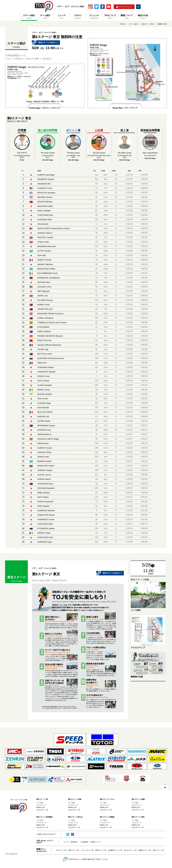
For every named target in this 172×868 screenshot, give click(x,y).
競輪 (85, 860)
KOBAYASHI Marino (46, 515)
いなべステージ (86, 851)
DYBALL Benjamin (46, 318)
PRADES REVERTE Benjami (50, 336)
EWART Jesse (44, 390)
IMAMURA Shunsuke (47, 246)
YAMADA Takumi (45, 233)
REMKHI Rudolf (44, 461)
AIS (106, 179)
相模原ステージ (144, 851)
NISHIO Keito (43, 457)
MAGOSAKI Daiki (45, 206)
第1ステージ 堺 (42, 799)
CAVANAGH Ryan (45, 484)
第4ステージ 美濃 (138, 799)
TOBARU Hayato (45, 470)
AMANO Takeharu (45, 264)
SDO (106, 202)
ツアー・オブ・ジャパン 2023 (44, 7)
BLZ (106, 184)
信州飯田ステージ (114, 851)
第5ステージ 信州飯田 (45, 817)
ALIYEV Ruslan (44, 251)
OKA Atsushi (43, 224)
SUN (106, 367)
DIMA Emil (42, 363)
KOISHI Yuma (44, 376)
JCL (106, 224)
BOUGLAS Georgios (47, 193)
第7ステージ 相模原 (107, 817)
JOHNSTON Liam (45, 309)
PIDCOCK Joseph (45, 237)
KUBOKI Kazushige (46, 175)
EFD (106, 233)
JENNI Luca (43, 296)
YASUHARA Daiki (45, 524)
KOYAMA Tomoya (45, 300)
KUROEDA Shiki (45, 220)
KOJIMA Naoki (44, 421)
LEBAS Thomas (45, 260)
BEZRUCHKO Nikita (46, 269)
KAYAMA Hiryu (44, 282)
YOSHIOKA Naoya (46, 367)
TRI (106, 188)
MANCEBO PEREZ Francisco (51, 314)
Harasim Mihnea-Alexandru (50, 345)
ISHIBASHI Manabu (46, 510)
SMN (106, 211)
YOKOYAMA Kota (45, 215)
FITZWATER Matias (46, 528)
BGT (106, 175)
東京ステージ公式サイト (113, 573)
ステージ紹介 (133, 24)
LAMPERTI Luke (45, 188)
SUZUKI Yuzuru (44, 475)
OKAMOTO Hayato (46, 179)
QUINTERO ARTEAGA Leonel (51, 358)
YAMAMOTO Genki (46, 519)
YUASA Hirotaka (45, 385)
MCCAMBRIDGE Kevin (48, 273)
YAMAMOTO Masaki (47, 372)
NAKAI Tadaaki (44, 211)
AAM (106, 251)
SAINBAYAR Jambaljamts (49, 278)
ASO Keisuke (43, 407)
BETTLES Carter (45, 354)
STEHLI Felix (43, 242)
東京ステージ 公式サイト (48, 43)
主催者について (95, 842)
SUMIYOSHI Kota (45, 537)
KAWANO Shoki (45, 452)
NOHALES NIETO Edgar (49, 439)
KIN (106, 206)
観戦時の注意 (162, 24)
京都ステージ (72, 851)
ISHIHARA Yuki (44, 430)
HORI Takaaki (44, 506)
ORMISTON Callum (46, 466)
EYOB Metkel (43, 327)
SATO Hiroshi (43, 381)
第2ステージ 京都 (75, 799)
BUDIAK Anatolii (45, 394)
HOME (122, 24)
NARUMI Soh (43, 416)
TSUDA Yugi (43, 349)
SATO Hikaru (43, 497)
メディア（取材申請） (71, 842)
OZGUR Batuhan (45, 202)
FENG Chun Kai (45, 340)
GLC (106, 300)
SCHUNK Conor (45, 287)
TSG (106, 197)
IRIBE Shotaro (44, 493)
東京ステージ (157, 851)
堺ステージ (60, 851)
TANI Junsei (43, 399)
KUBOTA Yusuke (45, 448)
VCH (106, 318)
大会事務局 (84, 842)
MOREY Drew (44, 305)
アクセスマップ (41, 805)
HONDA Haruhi (44, 479)
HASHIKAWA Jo (45, 434)
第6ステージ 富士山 (75, 817)
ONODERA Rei (44, 184)
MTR (106, 193)
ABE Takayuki (44, 291)
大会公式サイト (41, 810)
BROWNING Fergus (46, 425)
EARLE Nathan (44, 331)
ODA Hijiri (42, 255)
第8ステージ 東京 (148, 24)
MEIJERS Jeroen (45, 197)
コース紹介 (40, 802)
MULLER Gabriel (45, 412)
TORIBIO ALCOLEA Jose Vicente (52, 322)
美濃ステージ (100, 851)
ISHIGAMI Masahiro (46, 488)
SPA (106, 220)
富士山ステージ (129, 851)
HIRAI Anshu (43, 443)
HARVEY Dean (44, 533)
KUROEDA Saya (45, 542)
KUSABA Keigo (44, 403)
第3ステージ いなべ (107, 799)
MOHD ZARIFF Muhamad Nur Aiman (54, 228)
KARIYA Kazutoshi (46, 501)
